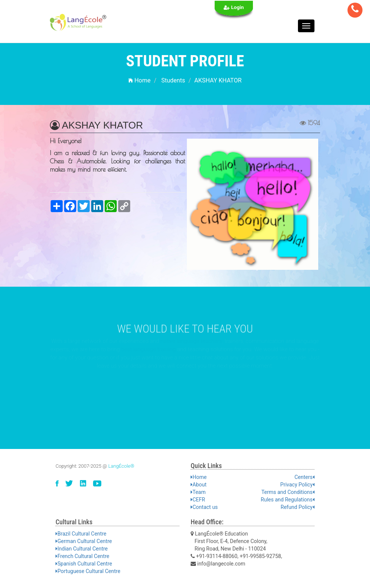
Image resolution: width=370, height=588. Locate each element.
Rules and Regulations (288, 500)
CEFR (198, 500)
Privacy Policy (297, 485)
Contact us (204, 507)
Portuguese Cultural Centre (88, 571)
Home (139, 80)
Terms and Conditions (288, 492)
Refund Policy (298, 507)
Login (234, 7)
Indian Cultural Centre (82, 549)
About (199, 485)
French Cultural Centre (82, 556)
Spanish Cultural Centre (84, 564)
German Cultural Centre (84, 541)
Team (198, 492)
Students (173, 80)
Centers (305, 477)
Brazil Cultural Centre (81, 534)
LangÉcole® (121, 466)
